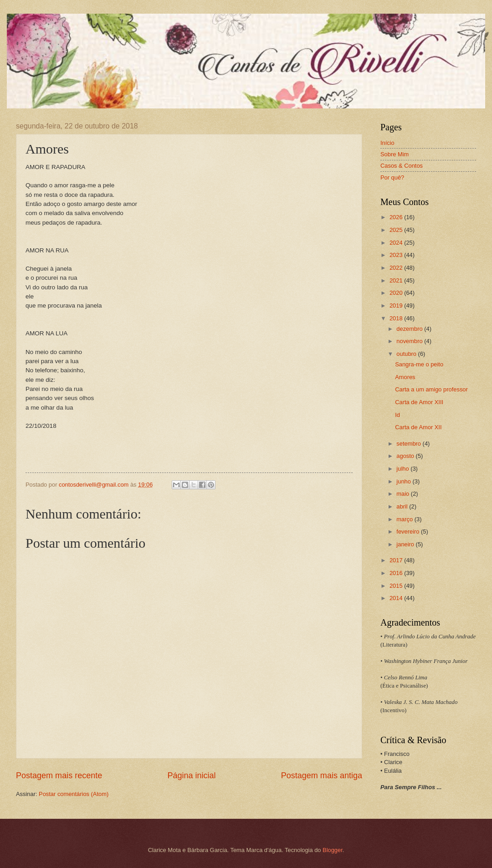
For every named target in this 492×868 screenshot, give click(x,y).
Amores (405, 377)
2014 (397, 598)
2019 (397, 306)
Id (397, 415)
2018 (397, 318)
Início (387, 143)
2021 (397, 280)
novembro (410, 341)
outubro (407, 354)
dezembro (410, 329)
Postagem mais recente (59, 776)
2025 (397, 230)
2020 (397, 293)
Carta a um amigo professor (431, 389)
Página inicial (191, 776)
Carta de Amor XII (418, 427)
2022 (397, 268)
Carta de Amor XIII (419, 402)
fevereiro (409, 532)
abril (403, 506)
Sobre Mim (395, 154)
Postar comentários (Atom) (74, 794)
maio (403, 494)
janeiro (406, 544)
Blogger (333, 850)
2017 (397, 560)
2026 (397, 217)
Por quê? (392, 177)
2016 (397, 573)
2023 (397, 255)
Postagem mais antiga (322, 776)
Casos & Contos (402, 166)
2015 (397, 586)
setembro (409, 444)
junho (404, 481)
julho (403, 469)
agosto (406, 456)
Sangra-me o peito (419, 364)
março (405, 519)
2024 (397, 243)
